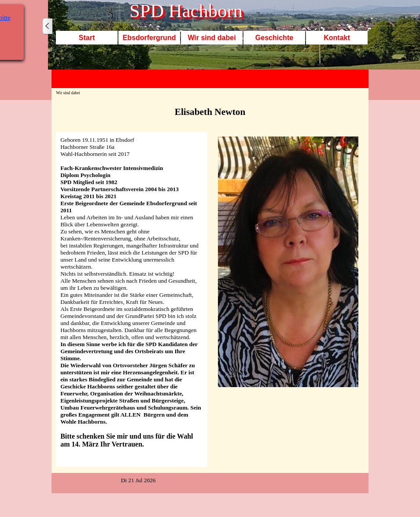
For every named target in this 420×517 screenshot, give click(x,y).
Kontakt (337, 38)
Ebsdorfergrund (149, 38)
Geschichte (274, 38)
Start (87, 38)
